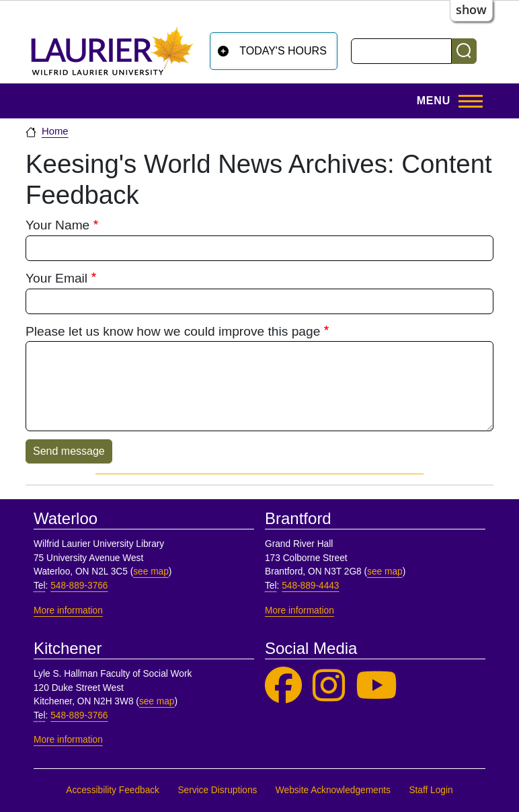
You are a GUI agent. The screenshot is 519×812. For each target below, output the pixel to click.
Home (55, 131)
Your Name (57, 225)
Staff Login (431, 790)
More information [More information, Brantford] (300, 611)
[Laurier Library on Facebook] (283, 686)
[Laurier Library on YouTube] (376, 686)
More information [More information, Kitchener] (68, 740)
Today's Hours (283, 51)
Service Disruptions (217, 790)
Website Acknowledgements (333, 790)
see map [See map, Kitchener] (157, 701)
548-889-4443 (310, 586)
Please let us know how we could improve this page (173, 331)
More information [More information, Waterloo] (68, 611)
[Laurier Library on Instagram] (329, 686)
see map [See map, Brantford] (385, 571)
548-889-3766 (79, 586)
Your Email (56, 278)
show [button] (471, 9)
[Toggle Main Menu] (446, 101)
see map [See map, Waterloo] (151, 571)
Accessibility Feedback (113, 790)
